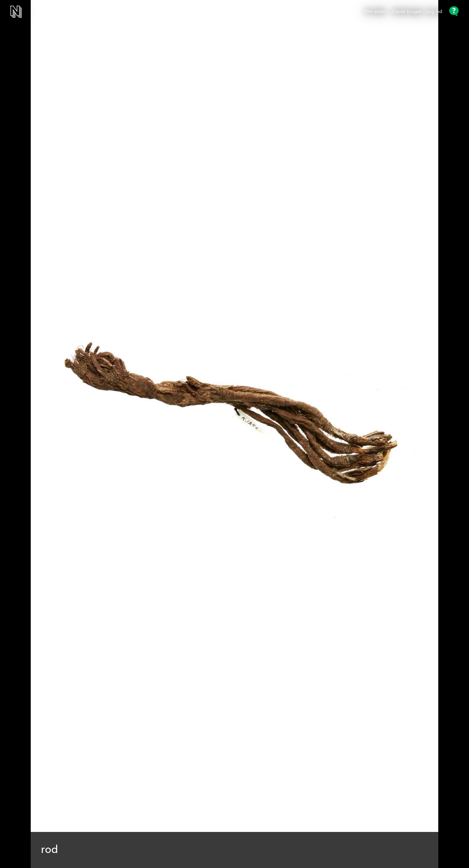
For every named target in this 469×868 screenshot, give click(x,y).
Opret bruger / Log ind (417, 12)
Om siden (375, 12)
